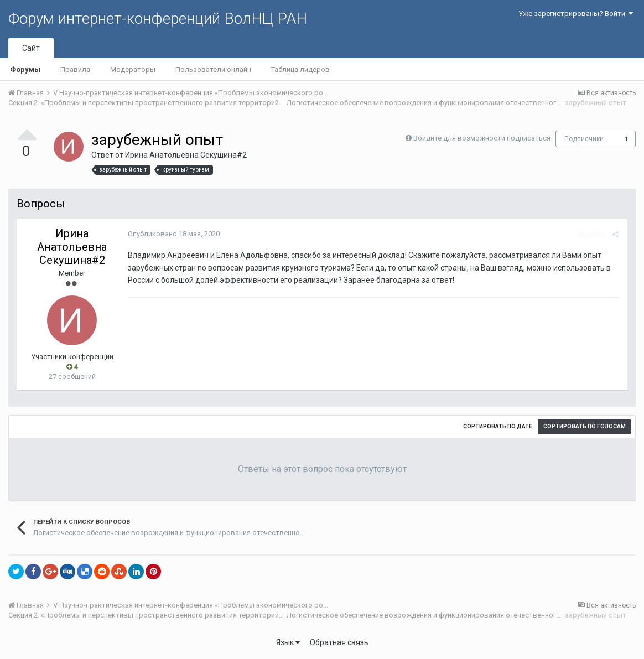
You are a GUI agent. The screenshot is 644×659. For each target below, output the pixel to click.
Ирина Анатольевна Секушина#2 (186, 155)
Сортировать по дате (498, 426)
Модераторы (133, 69)
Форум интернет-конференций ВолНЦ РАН (158, 19)
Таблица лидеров (300, 69)
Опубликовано (173, 234)
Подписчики (584, 139)
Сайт (31, 48)
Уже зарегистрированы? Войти (576, 14)
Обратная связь (339, 642)
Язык (288, 642)
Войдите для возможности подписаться (482, 138)
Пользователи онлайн (213, 69)
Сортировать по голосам (585, 426)
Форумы (25, 69)
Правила (75, 69)
